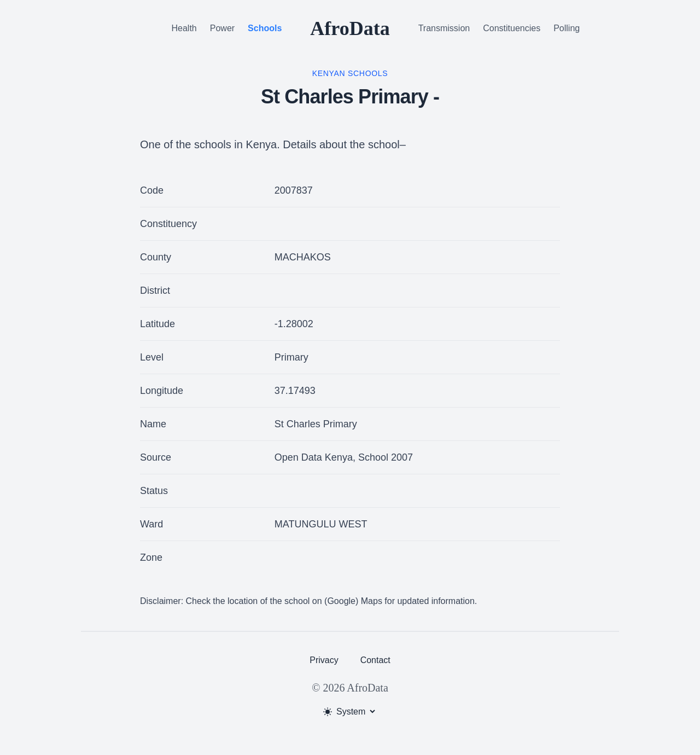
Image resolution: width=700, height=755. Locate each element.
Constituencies (512, 28)
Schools (265, 28)
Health (184, 28)
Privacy (324, 660)
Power (222, 28)
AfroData (350, 28)
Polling (567, 28)
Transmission (444, 28)
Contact (375, 660)
